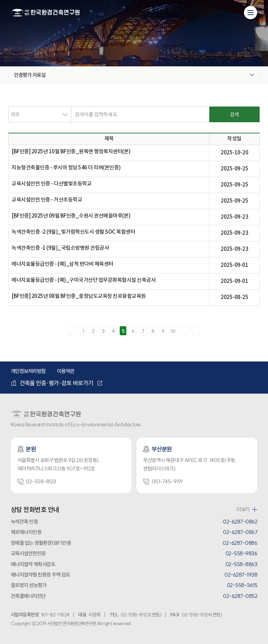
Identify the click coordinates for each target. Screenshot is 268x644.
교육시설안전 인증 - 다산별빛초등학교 (51, 184)
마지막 (196, 331)
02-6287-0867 (240, 532)
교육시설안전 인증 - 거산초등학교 (47, 200)
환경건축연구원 (46, 13)
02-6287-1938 (241, 575)
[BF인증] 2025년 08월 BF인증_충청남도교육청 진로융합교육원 (79, 296)
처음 (72, 331)
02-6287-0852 (240, 596)
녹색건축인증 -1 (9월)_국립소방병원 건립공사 (60, 248)
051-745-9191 (163, 482)
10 (173, 331)
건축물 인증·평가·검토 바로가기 (52, 383)
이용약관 (66, 371)
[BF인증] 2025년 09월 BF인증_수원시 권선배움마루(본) (71, 216)
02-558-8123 (37, 482)
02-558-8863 (241, 564)
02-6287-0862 (240, 522)
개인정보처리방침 (28, 371)
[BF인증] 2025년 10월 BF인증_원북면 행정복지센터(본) (71, 152)
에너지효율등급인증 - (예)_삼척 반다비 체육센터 (62, 264)
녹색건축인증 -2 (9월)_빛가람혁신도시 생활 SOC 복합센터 (73, 232)
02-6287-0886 (240, 543)
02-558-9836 (241, 553)
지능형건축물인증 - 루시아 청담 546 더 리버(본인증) (66, 168)
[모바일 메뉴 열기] (251, 13)
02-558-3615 (242, 585)
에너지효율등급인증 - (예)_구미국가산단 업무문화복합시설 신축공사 (84, 280)
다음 (184, 331)
